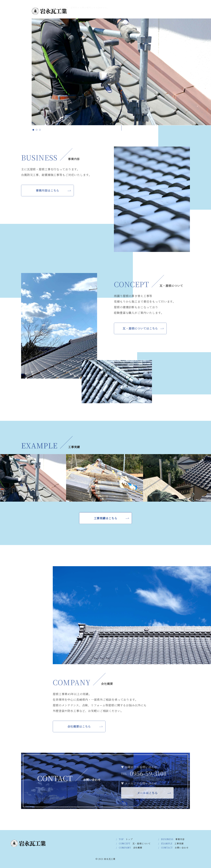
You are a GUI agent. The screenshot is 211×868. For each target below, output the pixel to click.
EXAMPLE (16, 63)
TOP (16, 116)
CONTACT (16, 23)
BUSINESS (16, 101)
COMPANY (16, 43)
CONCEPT (16, 82)
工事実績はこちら (106, 520)
